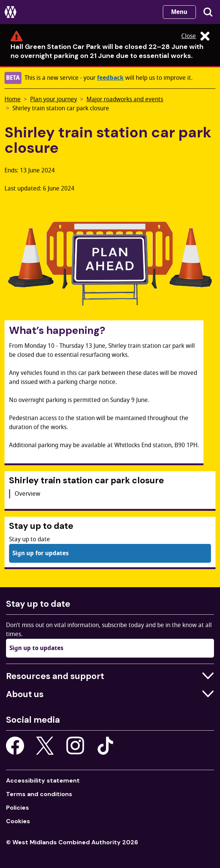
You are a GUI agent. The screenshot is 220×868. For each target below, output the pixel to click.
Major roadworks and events (125, 99)
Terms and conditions (39, 794)
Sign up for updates (41, 553)
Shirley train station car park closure (61, 108)
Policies (17, 808)
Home (13, 99)
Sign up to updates (36, 648)
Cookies (18, 821)
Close (195, 36)
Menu (179, 12)
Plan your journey (54, 99)
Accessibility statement (43, 780)
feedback (110, 78)
